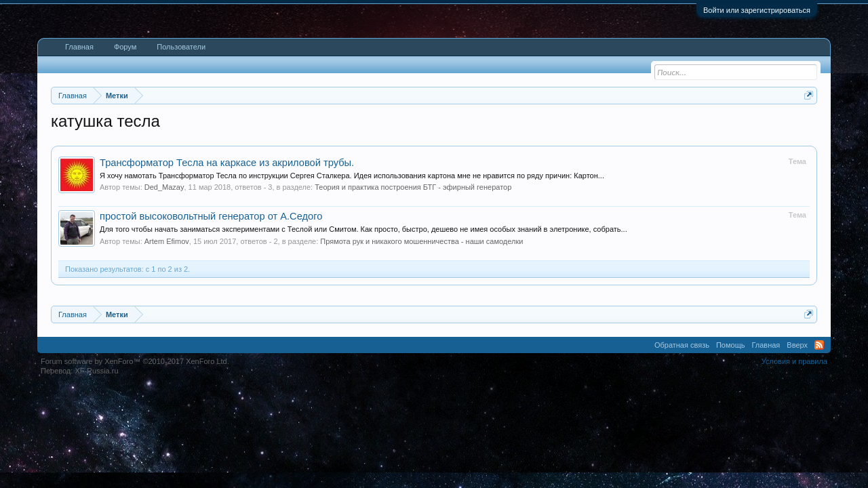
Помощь (731, 446)
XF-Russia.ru (96, 472)
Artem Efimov (167, 342)
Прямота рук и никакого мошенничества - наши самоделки (421, 342)
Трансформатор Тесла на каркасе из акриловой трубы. (227, 264)
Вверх (797, 446)
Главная (79, 47)
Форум (125, 47)
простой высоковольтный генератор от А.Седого (211, 317)
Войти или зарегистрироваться (757, 10)
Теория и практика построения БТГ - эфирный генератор (413, 288)
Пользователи (181, 47)
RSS (819, 446)
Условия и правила (794, 462)
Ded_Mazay (164, 288)
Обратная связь (682, 446)
